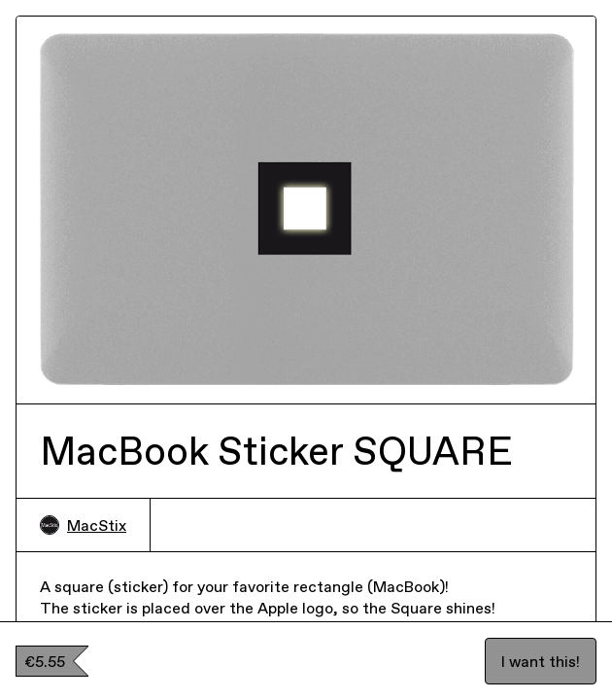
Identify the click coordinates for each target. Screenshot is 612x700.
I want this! (541, 661)
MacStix (83, 525)
